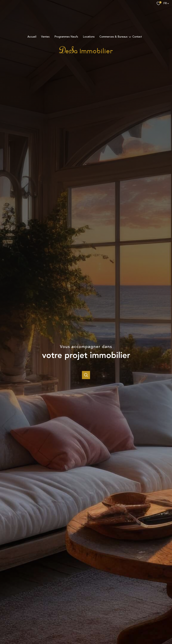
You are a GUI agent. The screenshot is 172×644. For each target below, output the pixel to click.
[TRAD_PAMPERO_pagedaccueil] (86, 53)
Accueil (32, 37)
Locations (89, 37)
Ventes (45, 37)
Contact (137, 37)
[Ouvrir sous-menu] (130, 37)
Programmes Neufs (66, 37)
